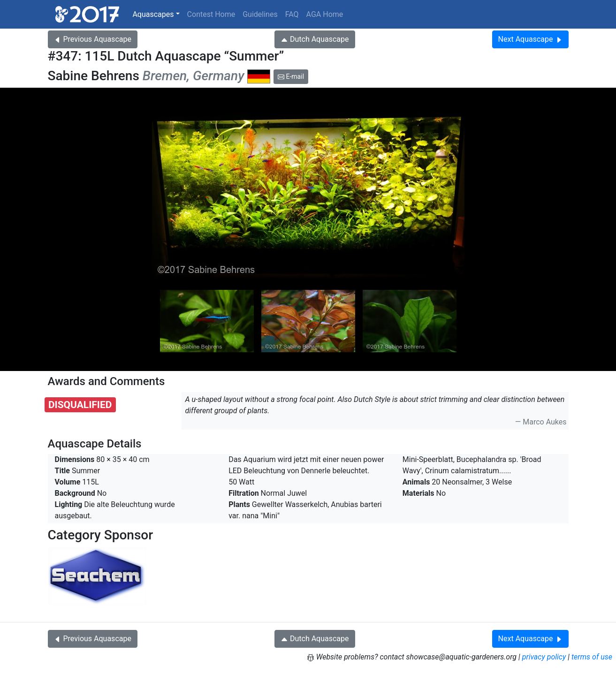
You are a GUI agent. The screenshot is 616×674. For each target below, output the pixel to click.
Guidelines (260, 14)
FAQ (292, 14)
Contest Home (211, 14)
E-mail (291, 76)
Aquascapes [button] (153, 14)
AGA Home (325, 14)
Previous (93, 39)
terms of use (592, 657)
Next (530, 39)
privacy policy (544, 657)
